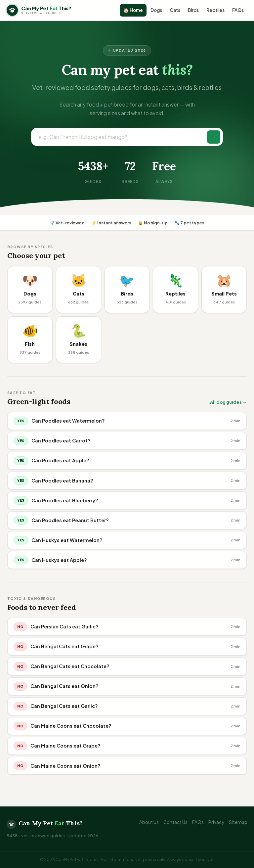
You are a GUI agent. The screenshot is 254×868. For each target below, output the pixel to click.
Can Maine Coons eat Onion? (65, 766)
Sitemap (238, 822)
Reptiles (215, 10)
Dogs (156, 10)
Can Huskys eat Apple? (59, 560)
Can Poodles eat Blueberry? (65, 500)
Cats (175, 10)
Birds (193, 10)
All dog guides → (228, 402)
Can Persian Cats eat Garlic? (64, 626)
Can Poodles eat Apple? (60, 460)
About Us (149, 822)
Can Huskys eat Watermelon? (67, 540)
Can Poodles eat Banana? (62, 480)
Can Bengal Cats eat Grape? (64, 646)
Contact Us (175, 822)
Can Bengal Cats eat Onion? (64, 686)
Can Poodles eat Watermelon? (68, 421)
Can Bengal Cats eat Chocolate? (70, 666)
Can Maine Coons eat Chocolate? (71, 726)
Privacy (216, 822)
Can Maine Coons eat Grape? (65, 746)
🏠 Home (133, 10)
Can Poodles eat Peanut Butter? (70, 520)
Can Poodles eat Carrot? (61, 440)
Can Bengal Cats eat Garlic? (64, 706)
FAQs (238, 10)
